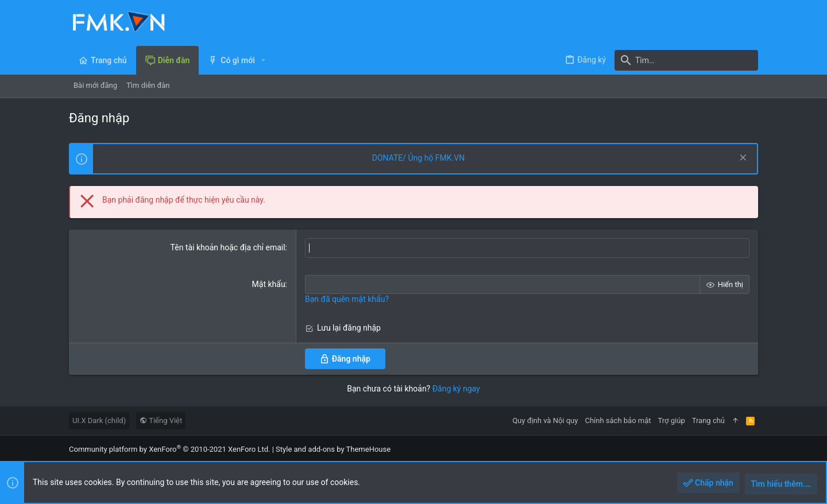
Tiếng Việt (161, 420)
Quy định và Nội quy (545, 420)
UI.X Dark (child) (99, 420)
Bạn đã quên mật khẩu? (347, 299)
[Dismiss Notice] (742, 159)
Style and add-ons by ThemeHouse (333, 449)
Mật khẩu (269, 284)
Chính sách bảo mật (618, 420)
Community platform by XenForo (169, 449)
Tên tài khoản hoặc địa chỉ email (228, 247)
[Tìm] (686, 60)
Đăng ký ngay (456, 389)
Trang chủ (708, 420)
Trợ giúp (672, 420)
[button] (263, 60)
